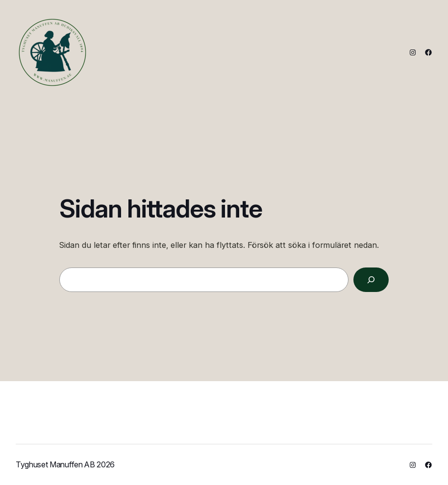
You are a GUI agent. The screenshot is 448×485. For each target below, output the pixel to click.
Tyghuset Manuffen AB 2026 (65, 464)
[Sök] (371, 280)
